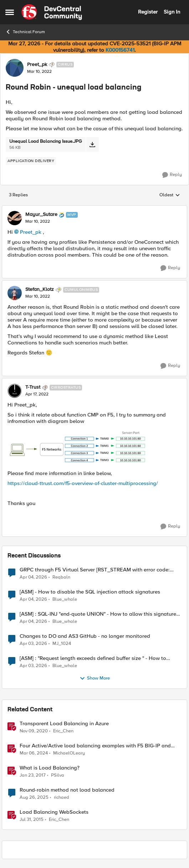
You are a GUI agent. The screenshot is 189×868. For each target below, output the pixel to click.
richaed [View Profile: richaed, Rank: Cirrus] (62, 797)
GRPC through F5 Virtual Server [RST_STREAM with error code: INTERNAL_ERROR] (95, 570)
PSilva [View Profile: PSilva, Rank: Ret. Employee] (58, 775)
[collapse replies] (94, 209)
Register (148, 12)
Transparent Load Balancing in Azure (64, 724)
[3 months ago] (33, 577)
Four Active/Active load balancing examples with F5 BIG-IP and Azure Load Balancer (95, 746)
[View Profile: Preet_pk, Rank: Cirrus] (15, 68)
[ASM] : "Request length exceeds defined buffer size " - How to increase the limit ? (93, 658)
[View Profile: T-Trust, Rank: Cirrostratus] (15, 391)
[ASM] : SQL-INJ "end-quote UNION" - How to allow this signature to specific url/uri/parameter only (98, 614)
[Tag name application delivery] (31, 161)
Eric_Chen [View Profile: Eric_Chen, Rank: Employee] (63, 731)
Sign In (172, 12)
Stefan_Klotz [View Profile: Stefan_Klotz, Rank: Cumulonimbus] (40, 289)
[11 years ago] (32, 820)
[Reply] (172, 175)
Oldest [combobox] (170, 195)
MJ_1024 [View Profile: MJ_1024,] (62, 643)
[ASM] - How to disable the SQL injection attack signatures (90, 592)
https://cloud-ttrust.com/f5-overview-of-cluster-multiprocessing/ (83, 483)
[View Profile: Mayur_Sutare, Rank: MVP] (15, 218)
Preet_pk (31, 232)
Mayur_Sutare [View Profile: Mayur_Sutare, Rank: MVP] (41, 215)
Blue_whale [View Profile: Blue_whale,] (65, 599)
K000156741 (120, 50)
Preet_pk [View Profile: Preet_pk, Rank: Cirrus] (37, 65)
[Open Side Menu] (10, 12)
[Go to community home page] (52, 12)
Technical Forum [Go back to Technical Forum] (25, 32)
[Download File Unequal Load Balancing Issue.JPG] (92, 144)
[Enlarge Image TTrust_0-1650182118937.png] (78, 447)
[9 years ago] (33, 775)
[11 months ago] (34, 797)
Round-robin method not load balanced (67, 790)
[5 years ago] (34, 731)
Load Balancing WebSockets (54, 812)
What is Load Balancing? (50, 768)
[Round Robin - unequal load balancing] (38, 222)
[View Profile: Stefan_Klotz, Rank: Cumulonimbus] (15, 293)
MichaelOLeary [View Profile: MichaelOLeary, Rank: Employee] (69, 753)
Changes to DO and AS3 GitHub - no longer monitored (85, 636)
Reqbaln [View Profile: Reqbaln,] (61, 577)
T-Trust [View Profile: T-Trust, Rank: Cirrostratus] (33, 387)
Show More (95, 678)
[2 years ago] (34, 753)
